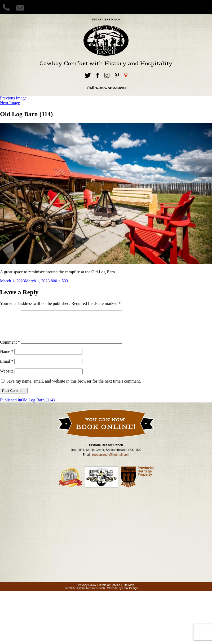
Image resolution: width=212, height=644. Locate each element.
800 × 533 (59, 281)
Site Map (128, 591)
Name (7, 358)
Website (7, 377)
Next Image (10, 103)
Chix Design (130, 594)
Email (7, 368)
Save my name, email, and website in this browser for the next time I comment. (74, 387)
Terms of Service (109, 591)
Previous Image (13, 98)
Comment (10, 349)
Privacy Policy (87, 591)
